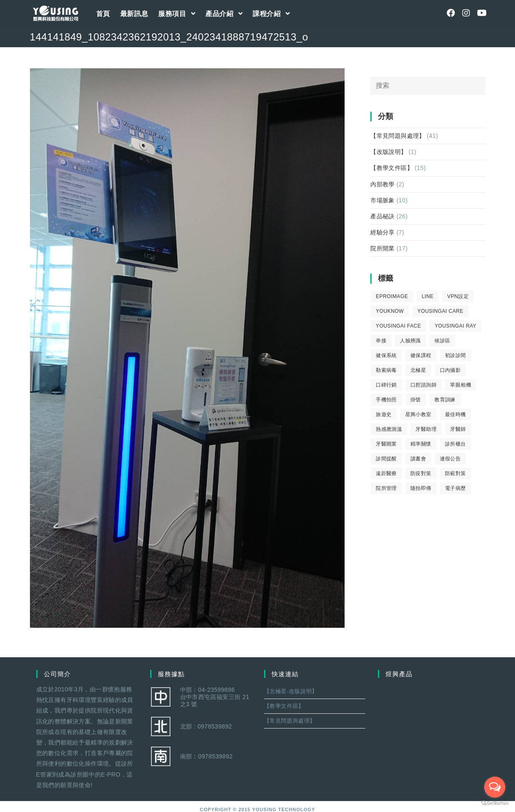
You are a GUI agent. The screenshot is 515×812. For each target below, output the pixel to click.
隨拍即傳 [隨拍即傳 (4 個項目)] (421, 488)
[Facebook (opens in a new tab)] (451, 13)
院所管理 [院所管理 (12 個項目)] (386, 488)
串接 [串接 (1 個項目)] (381, 341)
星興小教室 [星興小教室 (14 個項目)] (418, 414)
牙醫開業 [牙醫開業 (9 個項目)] (386, 444)
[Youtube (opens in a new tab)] (481, 13)
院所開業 (383, 248)
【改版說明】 (388, 152)
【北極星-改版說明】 (291, 691)
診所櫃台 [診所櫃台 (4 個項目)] (456, 444)
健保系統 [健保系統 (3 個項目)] (386, 355)
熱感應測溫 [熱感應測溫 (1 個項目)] (389, 429)
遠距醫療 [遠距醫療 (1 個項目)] (386, 473)
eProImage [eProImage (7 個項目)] (392, 296)
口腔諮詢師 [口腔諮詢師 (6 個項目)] (423, 385)
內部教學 (383, 184)
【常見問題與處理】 (398, 136)
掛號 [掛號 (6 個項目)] (416, 400)
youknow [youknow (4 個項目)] (390, 311)
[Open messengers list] (495, 787)
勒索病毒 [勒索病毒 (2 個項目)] (386, 370)
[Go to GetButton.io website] (495, 803)
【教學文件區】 (392, 168)
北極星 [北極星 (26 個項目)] (418, 370)
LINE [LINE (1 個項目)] (428, 296)
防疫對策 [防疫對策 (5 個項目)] (421, 473)
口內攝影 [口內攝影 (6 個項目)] (450, 370)
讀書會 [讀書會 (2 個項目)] (418, 459)
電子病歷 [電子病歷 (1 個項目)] (456, 488)
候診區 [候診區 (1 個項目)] (442, 341)
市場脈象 (383, 200)
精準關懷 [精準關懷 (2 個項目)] (421, 444)
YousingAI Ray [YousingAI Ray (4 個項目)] (455, 326)
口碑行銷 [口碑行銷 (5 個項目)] (386, 385)
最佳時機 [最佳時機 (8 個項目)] (456, 414)
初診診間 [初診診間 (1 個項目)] (456, 355)
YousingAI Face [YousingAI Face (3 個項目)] (398, 326)
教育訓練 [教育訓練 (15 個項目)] (445, 400)
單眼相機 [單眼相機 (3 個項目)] (461, 385)
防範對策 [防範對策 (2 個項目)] (456, 473)
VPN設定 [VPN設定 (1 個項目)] (458, 296)
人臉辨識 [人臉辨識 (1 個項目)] (410, 341)
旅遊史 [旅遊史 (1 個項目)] (384, 414)
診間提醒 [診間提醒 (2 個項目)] (386, 459)
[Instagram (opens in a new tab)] (466, 13)
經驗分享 (383, 232)
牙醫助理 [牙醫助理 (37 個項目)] (426, 429)
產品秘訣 (383, 216)
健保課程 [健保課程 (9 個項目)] (421, 355)
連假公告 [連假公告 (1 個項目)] (450, 459)
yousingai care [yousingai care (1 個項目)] (441, 311)
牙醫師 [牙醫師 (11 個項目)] (458, 429)
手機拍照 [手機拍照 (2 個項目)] (386, 400)
